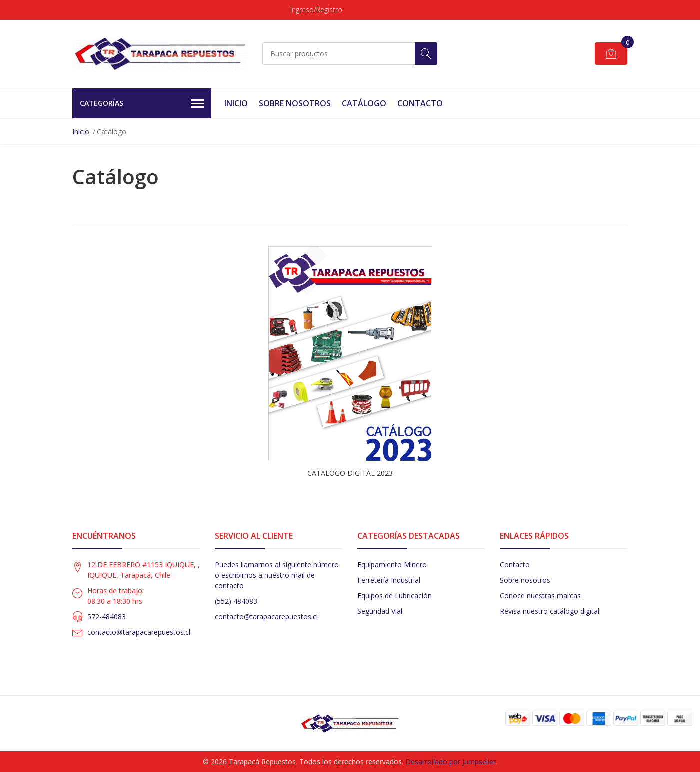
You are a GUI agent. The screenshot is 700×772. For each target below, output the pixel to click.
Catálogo (364, 103)
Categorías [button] (142, 104)
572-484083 (107, 617)
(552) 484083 (236, 601)
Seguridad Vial (380, 611)
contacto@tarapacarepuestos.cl (139, 632)
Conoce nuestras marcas (540, 596)
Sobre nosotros (525, 580)
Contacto (420, 103)
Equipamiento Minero (392, 565)
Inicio (236, 103)
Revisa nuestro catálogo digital (550, 611)
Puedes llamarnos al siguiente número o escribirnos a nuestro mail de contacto (277, 575)
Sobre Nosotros (295, 103)
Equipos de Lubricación (395, 596)
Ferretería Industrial (389, 580)
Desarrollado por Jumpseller (451, 762)
